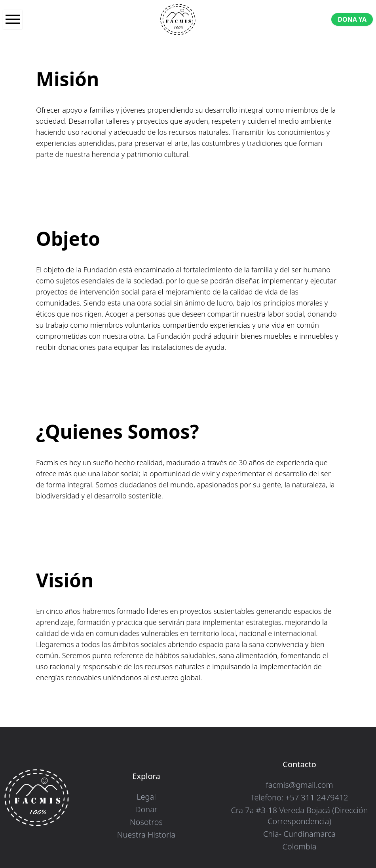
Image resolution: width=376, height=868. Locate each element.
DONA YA (352, 19)
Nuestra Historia (146, 835)
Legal (146, 797)
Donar (146, 809)
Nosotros (146, 822)
